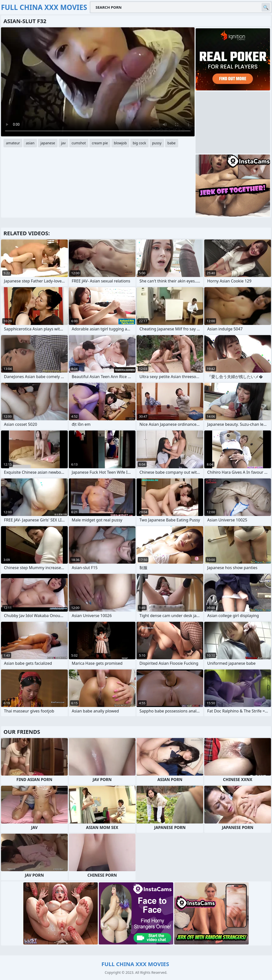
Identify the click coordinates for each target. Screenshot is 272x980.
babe (172, 143)
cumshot (79, 143)
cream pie (100, 143)
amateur (13, 143)
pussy (157, 143)
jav (63, 143)
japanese (48, 143)
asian (30, 143)
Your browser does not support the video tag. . (98, 82)
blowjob (120, 143)
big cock (139, 143)
